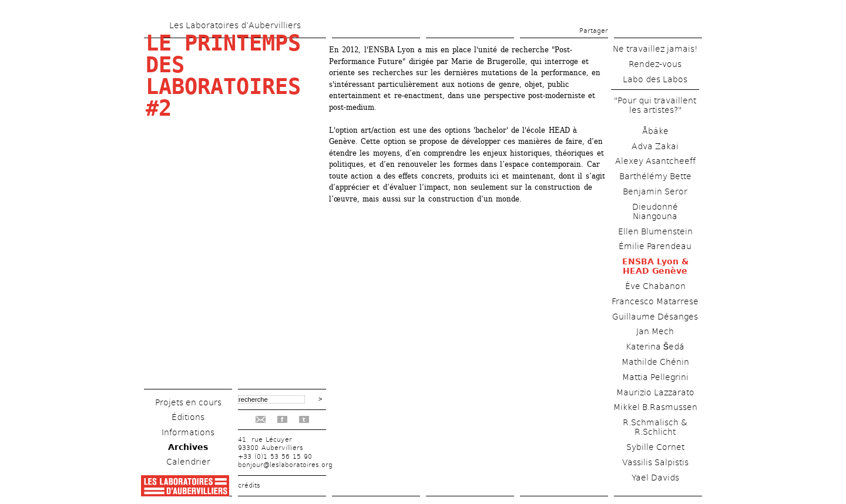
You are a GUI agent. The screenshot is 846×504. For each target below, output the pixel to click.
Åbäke (655, 131)
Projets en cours (188, 402)
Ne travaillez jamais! (655, 49)
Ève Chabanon (655, 286)
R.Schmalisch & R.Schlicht (655, 427)
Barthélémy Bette (655, 176)
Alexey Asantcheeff (655, 161)
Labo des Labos (655, 79)
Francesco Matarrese (655, 301)
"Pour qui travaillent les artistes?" (655, 105)
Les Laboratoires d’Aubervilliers (235, 25)
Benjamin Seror (655, 191)
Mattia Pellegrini (655, 377)
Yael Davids (655, 478)
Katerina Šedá (655, 347)
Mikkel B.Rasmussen (655, 407)
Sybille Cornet (655, 447)
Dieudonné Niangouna (655, 211)
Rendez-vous (655, 64)
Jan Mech (655, 331)
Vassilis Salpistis (655, 462)
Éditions (188, 417)
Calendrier (188, 462)
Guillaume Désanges (655, 317)
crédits (249, 485)
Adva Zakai (655, 146)
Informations (188, 432)
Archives (188, 447)
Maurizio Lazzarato (655, 392)
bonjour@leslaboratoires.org (285, 465)
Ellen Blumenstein (655, 231)
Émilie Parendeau (655, 246)
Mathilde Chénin (655, 362)
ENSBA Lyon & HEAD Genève (655, 266)
